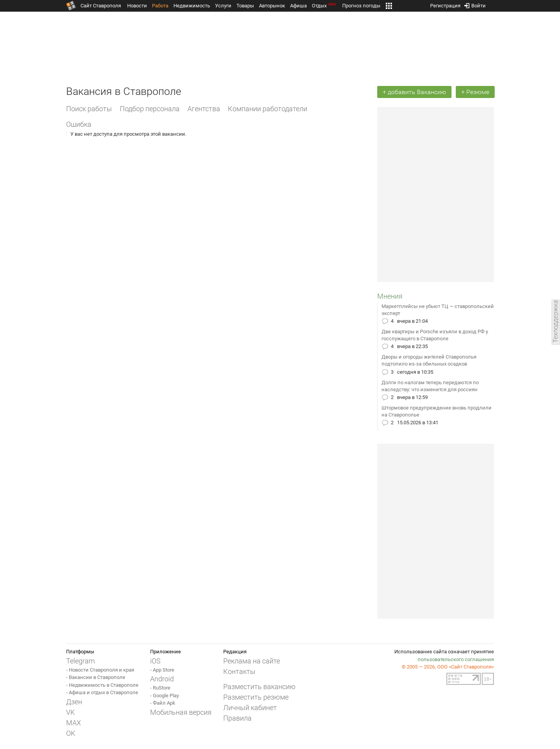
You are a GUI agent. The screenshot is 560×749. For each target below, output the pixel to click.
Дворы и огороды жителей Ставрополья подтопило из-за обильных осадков (429, 360)
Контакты (239, 671)
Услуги (223, 6)
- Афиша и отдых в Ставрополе (102, 692)
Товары (245, 6)
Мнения (390, 296)
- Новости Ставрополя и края (100, 670)
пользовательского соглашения (456, 659)
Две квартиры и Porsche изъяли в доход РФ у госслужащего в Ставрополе (435, 335)
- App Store (162, 670)
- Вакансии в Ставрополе (96, 677)
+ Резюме (475, 92)
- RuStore (160, 688)
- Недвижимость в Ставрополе (102, 685)
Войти (475, 4)
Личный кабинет (250, 708)
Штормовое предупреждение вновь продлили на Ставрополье (437, 411)
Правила (237, 718)
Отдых (325, 6)
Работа (160, 6)
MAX (73, 723)
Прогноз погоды (361, 6)
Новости (137, 6)
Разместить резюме (256, 697)
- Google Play (164, 696)
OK (71, 733)
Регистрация (445, 4)
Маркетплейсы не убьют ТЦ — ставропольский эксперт (438, 310)
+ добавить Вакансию (414, 92)
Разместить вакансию (259, 687)
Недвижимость (192, 6)
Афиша (298, 6)
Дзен (74, 702)
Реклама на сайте (252, 661)
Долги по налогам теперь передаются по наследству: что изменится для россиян (430, 386)
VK (70, 712)
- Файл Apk (163, 703)
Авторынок (272, 6)
